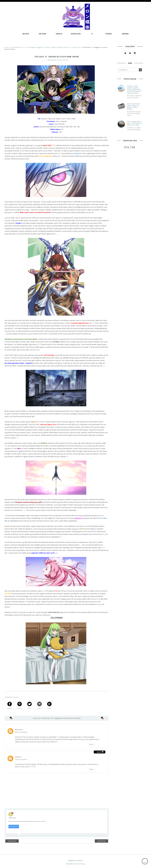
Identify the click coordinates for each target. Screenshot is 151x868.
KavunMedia (79, 861)
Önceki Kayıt (101, 841)
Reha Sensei (19, 730)
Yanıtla (91, 744)
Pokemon (109, 34)
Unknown (18, 757)
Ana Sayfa (26, 34)
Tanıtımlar (42, 34)
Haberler (59, 34)
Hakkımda (125, 34)
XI (92, 34)
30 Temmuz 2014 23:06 (21, 732)
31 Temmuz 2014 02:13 (21, 759)
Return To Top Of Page (75, 864)
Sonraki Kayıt (12, 841)
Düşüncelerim (76, 34)
